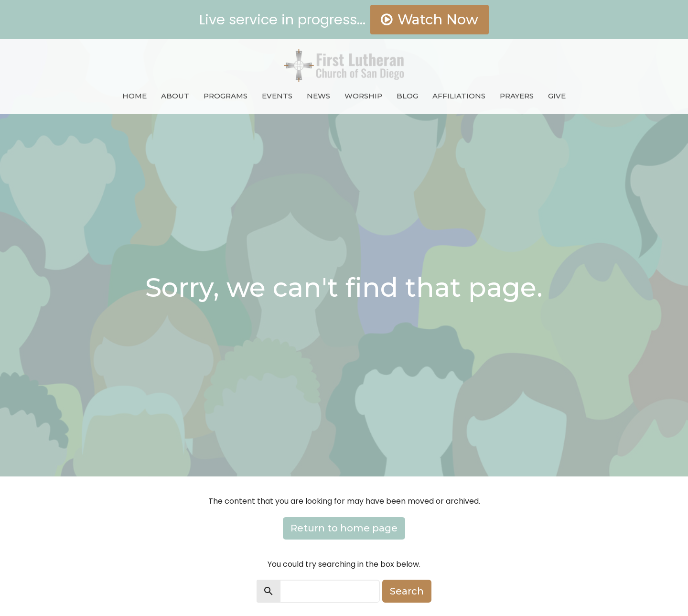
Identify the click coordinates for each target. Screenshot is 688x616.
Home (134, 96)
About (175, 96)
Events (277, 96)
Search (407, 591)
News (318, 96)
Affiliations (459, 96)
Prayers (517, 96)
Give (557, 96)
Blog (407, 96)
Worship (363, 96)
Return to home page (344, 528)
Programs (226, 96)
